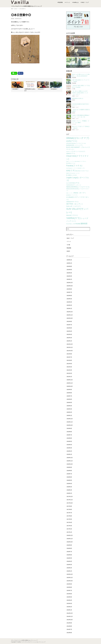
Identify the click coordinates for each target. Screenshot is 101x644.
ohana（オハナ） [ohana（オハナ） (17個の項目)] (80, 193)
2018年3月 (69, 487)
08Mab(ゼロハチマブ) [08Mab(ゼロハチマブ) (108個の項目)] (78, 138)
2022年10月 (70, 318)
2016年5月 (69, 558)
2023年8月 (69, 289)
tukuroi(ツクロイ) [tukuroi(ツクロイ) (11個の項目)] (72, 215)
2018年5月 (69, 480)
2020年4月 (69, 406)
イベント (68, 2)
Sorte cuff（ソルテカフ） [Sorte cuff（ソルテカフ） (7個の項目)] (74, 206)
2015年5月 (69, 597)
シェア (20, 73)
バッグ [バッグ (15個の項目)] (69, 221)
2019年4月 (69, 445)
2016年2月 (69, 568)
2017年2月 (69, 529)
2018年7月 (69, 474)
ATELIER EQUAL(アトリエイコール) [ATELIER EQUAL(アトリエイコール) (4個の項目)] (76, 143)
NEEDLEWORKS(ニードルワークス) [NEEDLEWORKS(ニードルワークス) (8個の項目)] (78, 187)
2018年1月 (69, 493)
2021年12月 (70, 344)
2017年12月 (70, 496)
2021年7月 (69, 357)
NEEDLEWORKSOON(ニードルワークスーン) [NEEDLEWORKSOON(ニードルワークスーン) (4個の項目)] (78, 190)
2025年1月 (69, 263)
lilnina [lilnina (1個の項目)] (67, 183)
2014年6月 (69, 633)
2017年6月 (69, 516)
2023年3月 (69, 302)
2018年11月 (70, 461)
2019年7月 (69, 435)
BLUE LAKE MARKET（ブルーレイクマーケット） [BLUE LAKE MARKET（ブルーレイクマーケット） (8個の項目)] (78, 148)
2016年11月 (70, 539)
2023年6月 (69, 296)
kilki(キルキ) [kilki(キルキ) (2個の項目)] (69, 173)
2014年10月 (70, 620)
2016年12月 (70, 535)
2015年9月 (69, 584)
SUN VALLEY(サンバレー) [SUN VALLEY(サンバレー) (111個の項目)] (77, 211)
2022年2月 (69, 338)
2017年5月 (69, 519)
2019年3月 (69, 448)
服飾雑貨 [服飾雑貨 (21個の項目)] (84, 224)
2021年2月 (69, 373)
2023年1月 (69, 308)
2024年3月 (69, 276)
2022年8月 (69, 321)
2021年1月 (69, 377)
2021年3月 (69, 370)
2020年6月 (69, 399)
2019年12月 (70, 419)
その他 (68, 245)
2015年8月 (69, 587)
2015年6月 (69, 594)
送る (14, 73)
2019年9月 (69, 428)
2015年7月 (69, 590)
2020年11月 (70, 383)
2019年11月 (70, 422)
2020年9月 (69, 390)
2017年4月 (69, 522)
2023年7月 (69, 292)
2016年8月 (69, 548)
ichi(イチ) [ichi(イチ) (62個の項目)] (71, 171)
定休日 (16, 9)
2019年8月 (69, 432)
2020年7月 (69, 396)
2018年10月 (70, 464)
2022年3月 (69, 334)
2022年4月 (69, 331)
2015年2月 (69, 607)
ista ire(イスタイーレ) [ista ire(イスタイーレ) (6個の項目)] (82, 171)
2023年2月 (69, 305)
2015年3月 (69, 603)
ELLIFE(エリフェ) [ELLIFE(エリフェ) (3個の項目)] (71, 163)
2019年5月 (69, 441)
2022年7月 (69, 325)
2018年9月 (69, 467)
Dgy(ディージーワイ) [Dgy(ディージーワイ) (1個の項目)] (70, 161)
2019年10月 (70, 425)
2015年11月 (70, 578)
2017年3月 (69, 526)
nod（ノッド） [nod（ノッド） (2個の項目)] (70, 193)
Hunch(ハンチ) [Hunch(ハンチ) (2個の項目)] (81, 168)
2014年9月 (69, 623)
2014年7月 (69, 629)
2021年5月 (69, 364)
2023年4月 (69, 299)
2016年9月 (69, 545)
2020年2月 (69, 412)
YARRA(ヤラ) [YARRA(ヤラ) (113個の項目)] (73, 218)
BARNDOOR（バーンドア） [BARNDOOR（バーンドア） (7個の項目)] (75, 145)
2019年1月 (69, 454)
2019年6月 (69, 438)
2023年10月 (70, 286)
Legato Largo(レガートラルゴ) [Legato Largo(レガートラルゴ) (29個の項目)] (78, 179)
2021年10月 (70, 351)
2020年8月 (69, 393)
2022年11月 (70, 315)
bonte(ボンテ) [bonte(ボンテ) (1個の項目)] (69, 152)
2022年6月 (69, 328)
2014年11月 (70, 616)
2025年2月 (69, 260)
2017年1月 (69, 532)
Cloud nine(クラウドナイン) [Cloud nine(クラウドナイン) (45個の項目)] (77, 157)
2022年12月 (70, 312)
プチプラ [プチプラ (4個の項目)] (74, 221)
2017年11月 (70, 500)
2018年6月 (69, 477)
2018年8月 (69, 471)
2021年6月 (69, 360)
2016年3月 (69, 565)
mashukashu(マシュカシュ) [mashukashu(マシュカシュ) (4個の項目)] (74, 185)
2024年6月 (69, 270)
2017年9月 (69, 506)
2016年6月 (69, 555)
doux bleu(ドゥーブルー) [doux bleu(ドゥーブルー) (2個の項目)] (80, 161)
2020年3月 (69, 409)
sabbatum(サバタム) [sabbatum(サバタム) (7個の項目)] (72, 202)
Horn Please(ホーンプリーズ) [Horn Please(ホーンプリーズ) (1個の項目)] (72, 168)
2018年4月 (69, 484)
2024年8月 (69, 266)
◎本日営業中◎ (22, 9)
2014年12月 (70, 613)
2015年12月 (70, 574)
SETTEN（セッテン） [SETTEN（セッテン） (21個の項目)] (75, 204)
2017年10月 (70, 503)
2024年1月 (69, 279)
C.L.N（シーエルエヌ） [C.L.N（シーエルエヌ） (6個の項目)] (79, 151)
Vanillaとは (76, 2)
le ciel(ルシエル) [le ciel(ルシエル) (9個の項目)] (71, 175)
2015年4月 (69, 600)
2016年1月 (69, 571)
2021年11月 (70, 347)
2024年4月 (69, 273)
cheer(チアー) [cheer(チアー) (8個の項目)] (71, 153)
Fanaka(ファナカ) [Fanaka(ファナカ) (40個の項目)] (74, 166)
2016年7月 (69, 552)
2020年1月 (69, 415)
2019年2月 (69, 451)
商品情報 (60, 2)
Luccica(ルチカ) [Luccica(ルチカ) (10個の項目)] (74, 183)
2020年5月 (69, 402)
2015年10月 (70, 581)
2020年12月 (70, 380)
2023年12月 (70, 283)
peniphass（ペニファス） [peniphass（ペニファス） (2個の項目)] (72, 195)
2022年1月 (69, 341)
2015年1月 (69, 610)
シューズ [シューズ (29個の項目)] (84, 218)
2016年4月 (69, 561)
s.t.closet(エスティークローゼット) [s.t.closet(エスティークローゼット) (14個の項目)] (78, 198)
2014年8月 (69, 626)
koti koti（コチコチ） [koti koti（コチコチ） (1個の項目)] (76, 173)
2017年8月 (69, 509)
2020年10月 (70, 386)
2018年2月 (69, 490)
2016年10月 (70, 542)
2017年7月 (69, 513)
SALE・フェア (85, 2)
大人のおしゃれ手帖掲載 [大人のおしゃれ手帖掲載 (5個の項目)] (73, 224)
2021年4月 (69, 367)
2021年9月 (69, 354)
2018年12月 (70, 458)
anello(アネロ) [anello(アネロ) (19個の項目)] (72, 141)
